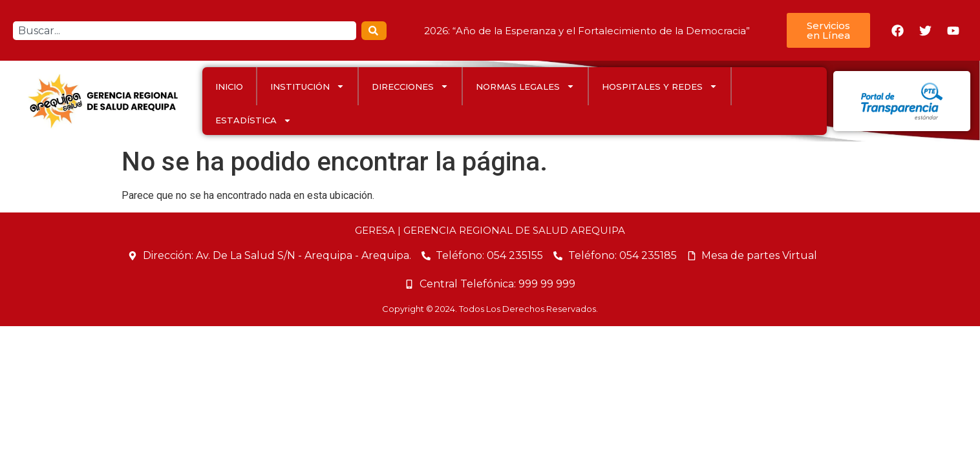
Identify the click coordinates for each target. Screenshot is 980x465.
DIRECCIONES (410, 86)
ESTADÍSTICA (253, 120)
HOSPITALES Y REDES (660, 86)
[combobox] (185, 31)
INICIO (229, 87)
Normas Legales (525, 86)
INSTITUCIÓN (307, 86)
